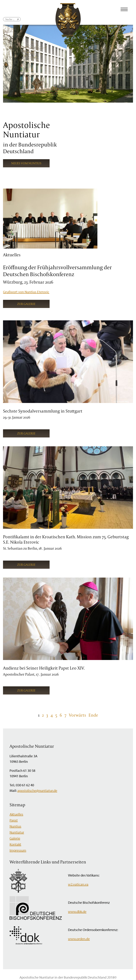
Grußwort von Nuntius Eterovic (26, 292)
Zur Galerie (26, 304)
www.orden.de (79, 939)
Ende (93, 715)
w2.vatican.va (78, 884)
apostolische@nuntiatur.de (37, 790)
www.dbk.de (77, 911)
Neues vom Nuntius (26, 163)
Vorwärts (77, 715)
